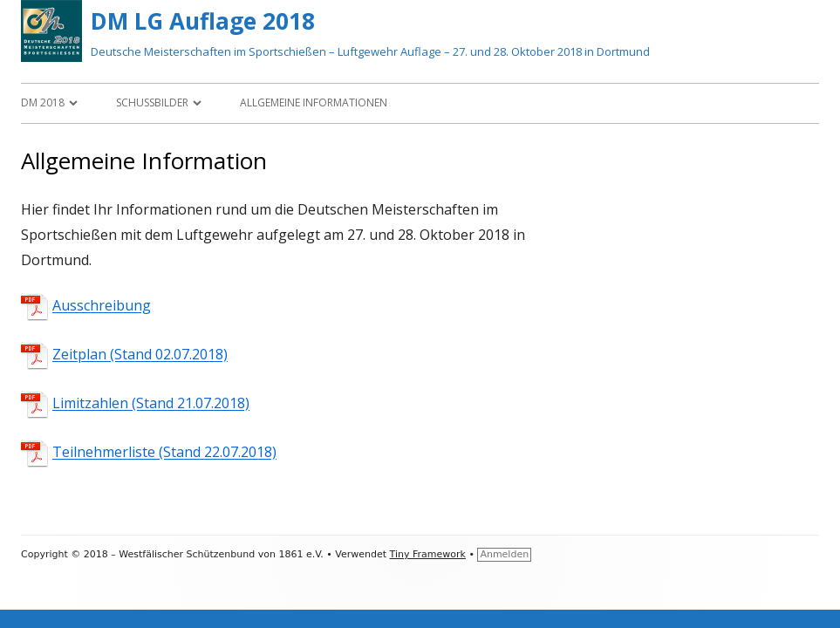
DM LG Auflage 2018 (203, 21)
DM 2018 (43, 102)
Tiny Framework (428, 554)
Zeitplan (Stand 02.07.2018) (140, 355)
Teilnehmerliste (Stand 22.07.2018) (164, 453)
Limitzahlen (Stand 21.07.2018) (151, 404)
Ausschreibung (102, 306)
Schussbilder (152, 102)
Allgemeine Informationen (314, 102)
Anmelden (504, 554)
